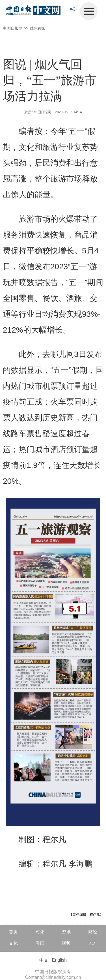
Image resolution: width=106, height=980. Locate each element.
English (59, 960)
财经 (93, 932)
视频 (66, 943)
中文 (44, 960)
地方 (93, 943)
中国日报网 (13, 28)
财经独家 (37, 28)
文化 (13, 943)
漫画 (40, 943)
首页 (13, 932)
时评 (40, 932)
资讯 (66, 932)
